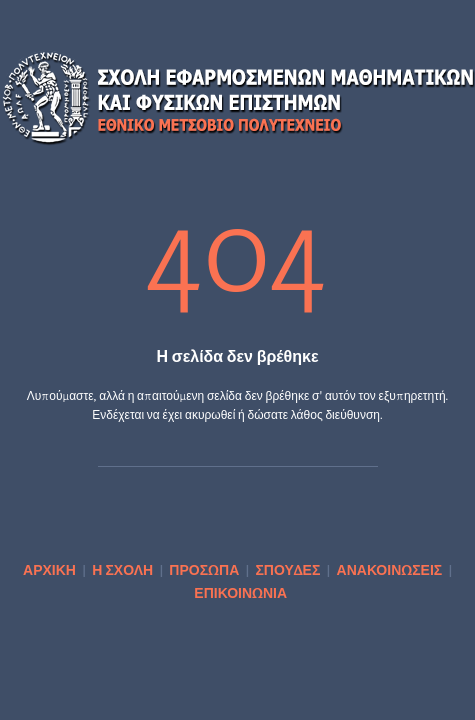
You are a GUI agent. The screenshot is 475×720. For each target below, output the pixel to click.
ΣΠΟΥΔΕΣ (287, 569)
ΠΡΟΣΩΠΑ (204, 569)
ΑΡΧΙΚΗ (49, 569)
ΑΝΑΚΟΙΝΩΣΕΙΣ (390, 569)
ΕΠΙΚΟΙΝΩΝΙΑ (240, 592)
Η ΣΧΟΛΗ (122, 569)
